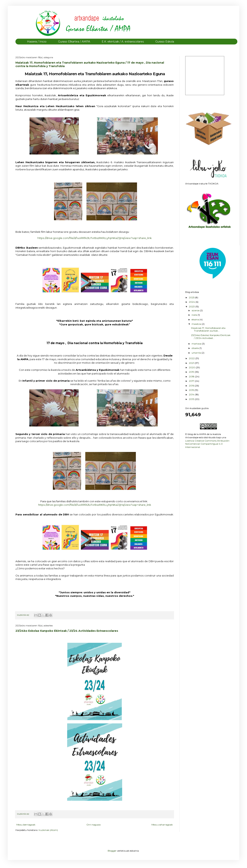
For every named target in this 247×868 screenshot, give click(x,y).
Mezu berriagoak (26, 825)
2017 (192, 381)
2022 (192, 358)
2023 (192, 307)
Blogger (112, 851)
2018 (192, 376)
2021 (192, 363)
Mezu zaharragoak (162, 825)
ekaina (196, 319)
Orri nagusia (93, 825)
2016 (192, 386)
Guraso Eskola (165, 42)
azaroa (196, 310)
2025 (192, 297)
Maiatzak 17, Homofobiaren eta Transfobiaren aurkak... (208, 329)
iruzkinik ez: (23, 615)
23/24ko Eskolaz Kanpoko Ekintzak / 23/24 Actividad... (211, 336)
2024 (192, 302)
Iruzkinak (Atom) (48, 830)
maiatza (197, 324)
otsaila (195, 348)
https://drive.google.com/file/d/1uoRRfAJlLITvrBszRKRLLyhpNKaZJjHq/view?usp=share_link (95, 505)
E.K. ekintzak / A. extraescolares (123, 42)
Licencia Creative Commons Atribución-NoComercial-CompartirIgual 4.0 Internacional (208, 444)
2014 (192, 394)
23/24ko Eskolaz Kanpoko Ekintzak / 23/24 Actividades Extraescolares (67, 631)
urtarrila (197, 353)
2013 (192, 399)
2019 (192, 372)
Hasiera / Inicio (37, 42)
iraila (195, 315)
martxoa (197, 344)
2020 (192, 367)
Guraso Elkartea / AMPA (74, 42)
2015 (192, 390)
